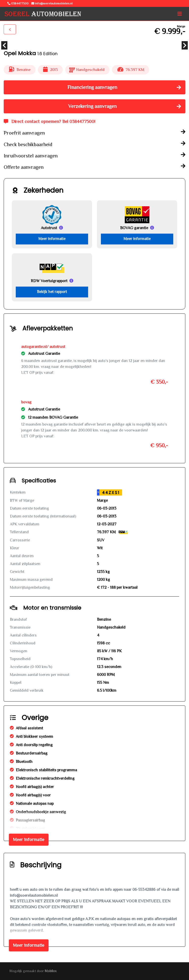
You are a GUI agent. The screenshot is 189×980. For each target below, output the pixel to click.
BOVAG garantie (134, 228)
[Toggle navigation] (180, 14)
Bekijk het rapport (52, 292)
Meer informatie (52, 239)
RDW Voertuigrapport (49, 281)
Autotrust (49, 228)
